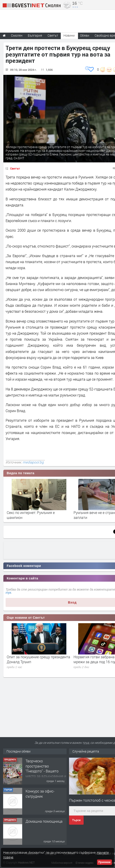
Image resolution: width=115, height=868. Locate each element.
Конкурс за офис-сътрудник (40, 794)
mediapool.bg (33, 462)
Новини (69, 35)
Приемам (104, 862)
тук (8, 593)
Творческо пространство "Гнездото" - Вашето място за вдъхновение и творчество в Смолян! (46, 771)
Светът (15, 168)
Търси (76, 820)
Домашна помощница (44, 821)
